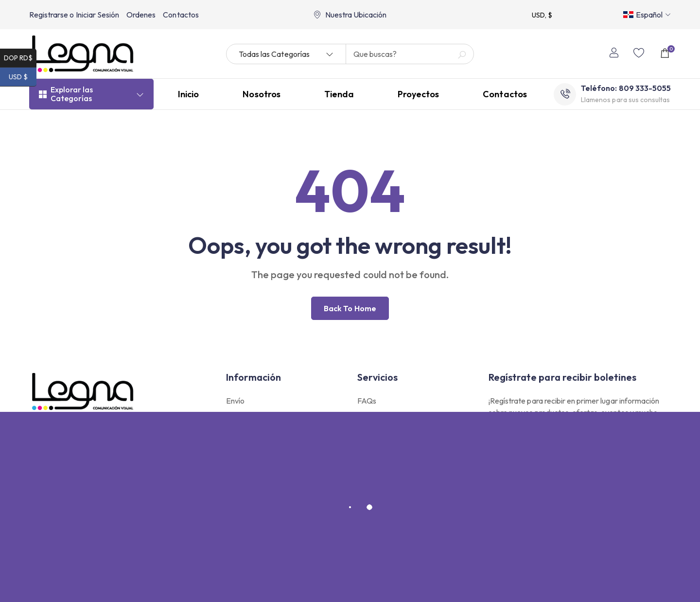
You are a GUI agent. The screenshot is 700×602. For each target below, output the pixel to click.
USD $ (23, 77)
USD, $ (542, 15)
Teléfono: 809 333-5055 (626, 90)
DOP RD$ (20, 58)
